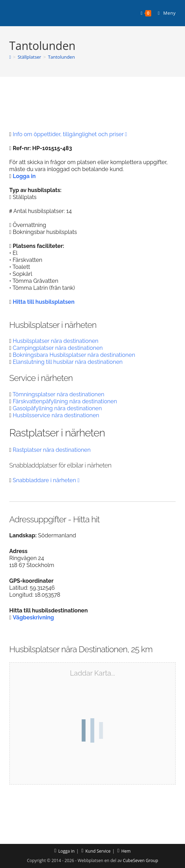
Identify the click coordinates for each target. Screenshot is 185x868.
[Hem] (10, 57)
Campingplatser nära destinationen (57, 348)
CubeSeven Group (141, 860)
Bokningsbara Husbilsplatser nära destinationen (74, 355)
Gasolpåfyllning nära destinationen (57, 408)
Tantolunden (61, 57)
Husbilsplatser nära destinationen (55, 341)
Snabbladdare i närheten (46, 480)
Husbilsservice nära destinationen (56, 415)
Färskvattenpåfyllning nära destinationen (65, 401)
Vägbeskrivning (33, 617)
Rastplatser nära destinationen (52, 450)
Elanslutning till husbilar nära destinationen (67, 362)
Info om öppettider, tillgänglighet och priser (70, 134)
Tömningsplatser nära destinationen (58, 394)
